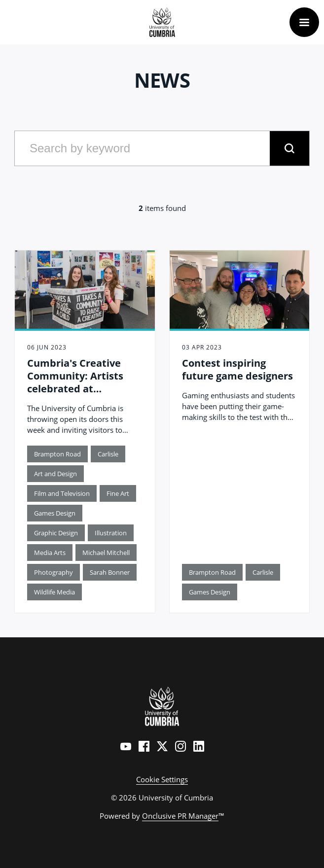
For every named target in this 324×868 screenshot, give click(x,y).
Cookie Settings (162, 779)
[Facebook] (144, 746)
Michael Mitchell (106, 553)
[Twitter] (162, 746)
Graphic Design (56, 533)
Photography (54, 572)
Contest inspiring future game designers (237, 369)
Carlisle (108, 454)
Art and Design (55, 474)
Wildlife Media (54, 592)
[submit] (289, 148)
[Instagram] (180, 746)
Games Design (55, 513)
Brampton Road (57, 454)
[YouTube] (126, 746)
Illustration (111, 533)
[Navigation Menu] (304, 22)
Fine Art (118, 493)
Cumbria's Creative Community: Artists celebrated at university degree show (84, 382)
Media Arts (50, 553)
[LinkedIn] (199, 746)
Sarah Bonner (110, 572)
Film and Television (62, 493)
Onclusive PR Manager (180, 816)
